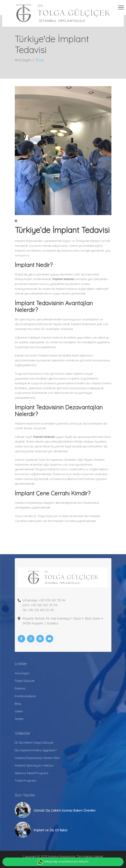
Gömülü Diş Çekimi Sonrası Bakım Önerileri (64, 810)
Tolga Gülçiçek (25, 681)
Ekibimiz (20, 688)
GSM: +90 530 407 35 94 (40, 605)
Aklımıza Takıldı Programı (32, 773)
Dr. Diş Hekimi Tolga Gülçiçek (34, 742)
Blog (18, 704)
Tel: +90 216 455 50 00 (38, 610)
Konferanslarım (25, 696)
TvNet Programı (25, 781)
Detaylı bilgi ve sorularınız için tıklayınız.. (63, 862)
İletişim (19, 719)
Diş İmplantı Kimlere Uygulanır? (36, 750)
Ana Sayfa (23, 60)
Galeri (19, 711)
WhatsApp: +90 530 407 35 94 (44, 600)
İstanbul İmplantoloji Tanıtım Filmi (37, 758)
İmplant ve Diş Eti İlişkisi (50, 830)
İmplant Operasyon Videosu (34, 765)
